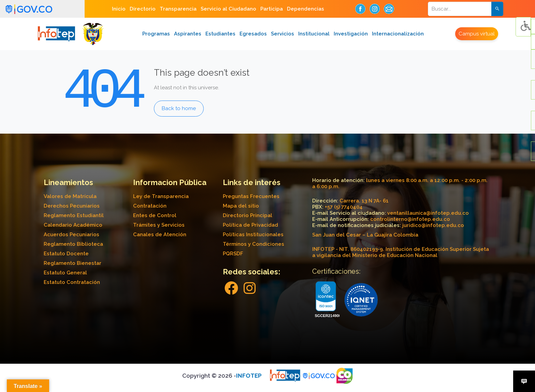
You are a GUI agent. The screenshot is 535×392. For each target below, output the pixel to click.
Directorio (143, 9)
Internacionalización (398, 34)
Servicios (283, 34)
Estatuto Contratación (72, 282)
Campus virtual (477, 34)
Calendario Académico (73, 225)
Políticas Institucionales (253, 235)
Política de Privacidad (250, 225)
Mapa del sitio (241, 206)
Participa (272, 9)
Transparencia (178, 9)
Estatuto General (65, 273)
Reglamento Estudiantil (74, 215)
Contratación (150, 206)
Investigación (351, 34)
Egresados (253, 34)
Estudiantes (220, 34)
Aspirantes (188, 34)
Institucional (314, 34)
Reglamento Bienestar (73, 263)
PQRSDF (233, 254)
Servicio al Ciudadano (228, 9)
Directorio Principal (248, 215)
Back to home (179, 108)
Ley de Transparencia (161, 196)
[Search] (464, 9)
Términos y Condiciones (254, 244)
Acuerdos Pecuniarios (71, 235)
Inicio (119, 9)
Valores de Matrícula (70, 196)
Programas (156, 34)
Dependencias (306, 9)
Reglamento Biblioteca (73, 244)
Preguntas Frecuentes (251, 196)
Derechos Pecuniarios (72, 206)
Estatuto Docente (66, 254)
